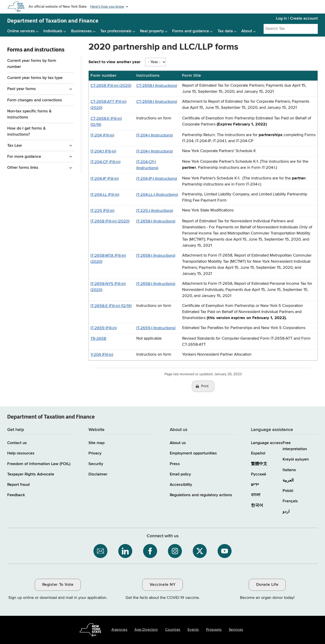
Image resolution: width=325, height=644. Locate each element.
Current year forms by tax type (35, 78)
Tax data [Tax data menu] (225, 31)
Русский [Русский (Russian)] (259, 474)
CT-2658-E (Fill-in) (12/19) (106, 122)
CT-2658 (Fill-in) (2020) (111, 86)
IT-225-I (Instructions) (155, 211)
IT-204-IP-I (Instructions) (157, 179)
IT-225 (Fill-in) (102, 211)
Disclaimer (98, 474)
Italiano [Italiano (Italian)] (289, 470)
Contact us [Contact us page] (17, 443)
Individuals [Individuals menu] (53, 31)
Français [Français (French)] (290, 501)
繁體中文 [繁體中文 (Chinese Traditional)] (259, 464)
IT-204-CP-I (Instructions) (147, 165)
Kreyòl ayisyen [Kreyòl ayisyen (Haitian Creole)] (296, 459)
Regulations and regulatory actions (201, 495)
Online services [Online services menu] (21, 31)
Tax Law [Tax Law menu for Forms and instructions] (15, 146)
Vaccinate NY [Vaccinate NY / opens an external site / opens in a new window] (162, 585)
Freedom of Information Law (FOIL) (39, 464)
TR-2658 (98, 339)
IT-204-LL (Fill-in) (105, 195)
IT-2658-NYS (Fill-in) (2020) (108, 287)
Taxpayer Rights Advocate (31, 474)
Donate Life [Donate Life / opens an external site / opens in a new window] (267, 585)
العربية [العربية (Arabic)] (288, 480)
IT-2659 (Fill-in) (104, 328)
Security (96, 464)
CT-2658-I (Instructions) (157, 86)
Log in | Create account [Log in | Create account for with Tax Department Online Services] (297, 19)
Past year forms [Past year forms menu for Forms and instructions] (22, 89)
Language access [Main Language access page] (267, 443)
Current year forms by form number (32, 64)
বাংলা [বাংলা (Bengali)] (256, 495)
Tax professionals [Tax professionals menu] (116, 31)
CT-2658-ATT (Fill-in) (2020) (108, 105)
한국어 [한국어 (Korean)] (257, 505)
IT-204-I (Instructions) (154, 135)
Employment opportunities (193, 453)
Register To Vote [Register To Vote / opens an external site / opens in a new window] (58, 585)
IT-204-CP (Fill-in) (105, 162)
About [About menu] (247, 31)
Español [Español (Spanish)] (258, 453)
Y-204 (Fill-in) (102, 355)
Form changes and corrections (35, 100)
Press (175, 464)
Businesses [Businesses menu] (81, 31)
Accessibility (181, 485)
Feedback (16, 495)
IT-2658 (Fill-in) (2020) (110, 221)
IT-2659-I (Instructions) (156, 328)
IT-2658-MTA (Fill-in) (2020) (108, 259)
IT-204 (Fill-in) (102, 135)
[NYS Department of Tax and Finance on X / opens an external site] (200, 551)
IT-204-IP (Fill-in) (104, 179)
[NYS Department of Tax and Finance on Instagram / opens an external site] (175, 551)
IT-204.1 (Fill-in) (103, 151)
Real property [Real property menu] (152, 31)
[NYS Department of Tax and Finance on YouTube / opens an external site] (225, 551)
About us (178, 443)
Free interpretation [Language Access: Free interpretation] (295, 446)
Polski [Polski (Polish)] (288, 491)
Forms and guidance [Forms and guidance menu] (191, 31)
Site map (96, 443)
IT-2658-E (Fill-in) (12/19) (111, 306)
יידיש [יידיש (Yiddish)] (255, 485)
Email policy (180, 474)
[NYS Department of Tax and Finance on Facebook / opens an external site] (150, 551)
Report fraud (18, 485)
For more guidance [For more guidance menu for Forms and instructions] (24, 157)
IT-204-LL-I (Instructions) (157, 195)
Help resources (21, 453)
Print (205, 386)
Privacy (95, 453)
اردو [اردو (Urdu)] (286, 512)
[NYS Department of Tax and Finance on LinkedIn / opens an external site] (125, 551)
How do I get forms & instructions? (27, 131)
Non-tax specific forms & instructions (29, 114)
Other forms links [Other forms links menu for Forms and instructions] (23, 168)
